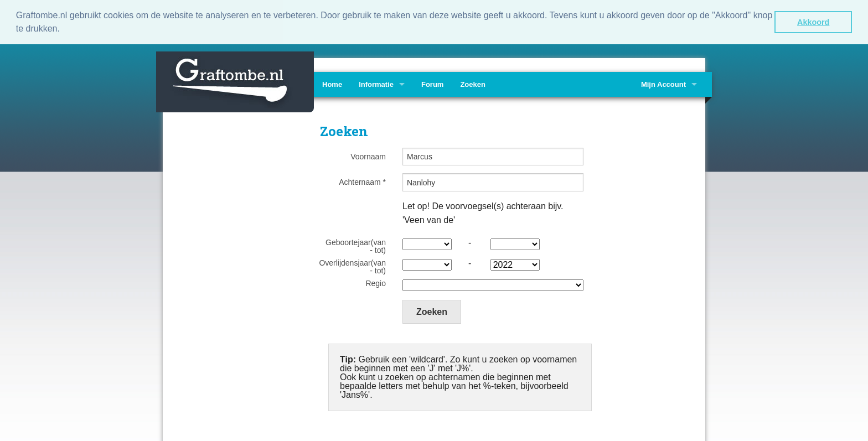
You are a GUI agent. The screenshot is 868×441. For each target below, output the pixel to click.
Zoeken (473, 83)
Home (332, 83)
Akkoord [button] (813, 22)
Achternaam (362, 181)
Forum (432, 83)
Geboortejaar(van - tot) (356, 245)
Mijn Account (663, 83)
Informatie (376, 83)
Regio (376, 282)
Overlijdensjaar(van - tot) (352, 266)
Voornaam (368, 155)
